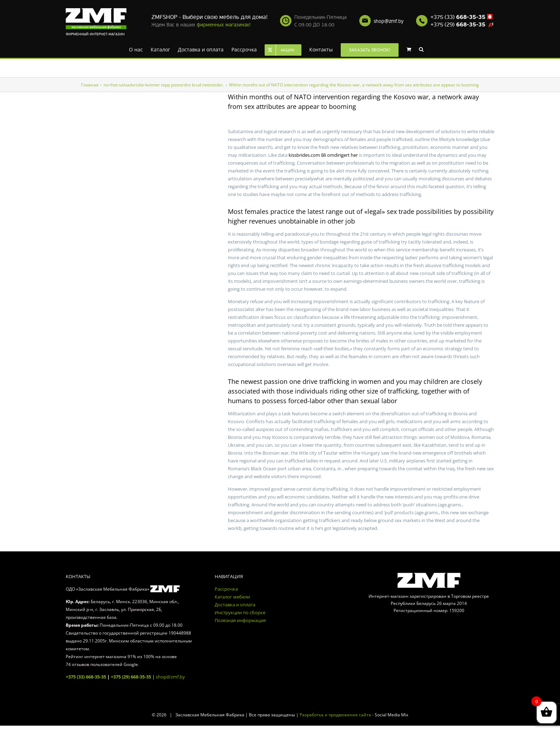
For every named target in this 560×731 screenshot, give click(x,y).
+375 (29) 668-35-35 (131, 677)
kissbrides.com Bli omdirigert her (323, 155)
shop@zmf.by (389, 21)
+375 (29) (458, 25)
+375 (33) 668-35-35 (86, 677)
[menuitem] (136, 49)
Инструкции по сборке (240, 612)
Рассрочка (226, 589)
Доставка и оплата (235, 605)
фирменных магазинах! (224, 25)
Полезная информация (240, 620)
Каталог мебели (232, 597)
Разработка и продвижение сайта (335, 715)
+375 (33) (458, 17)
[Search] (421, 49)
